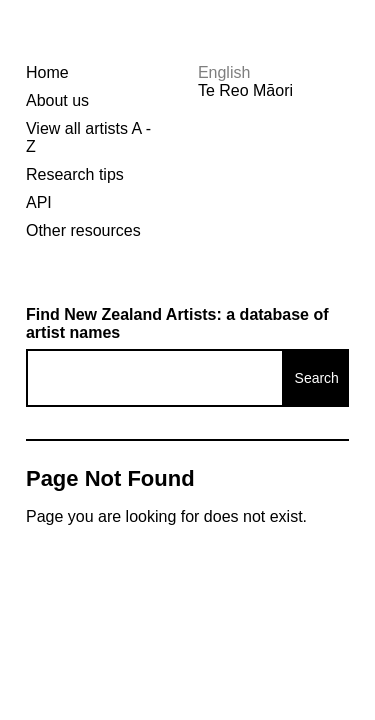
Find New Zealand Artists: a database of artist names (177, 323)
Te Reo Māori (245, 90)
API (39, 202)
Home (47, 72)
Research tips (75, 174)
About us (57, 100)
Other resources (83, 230)
